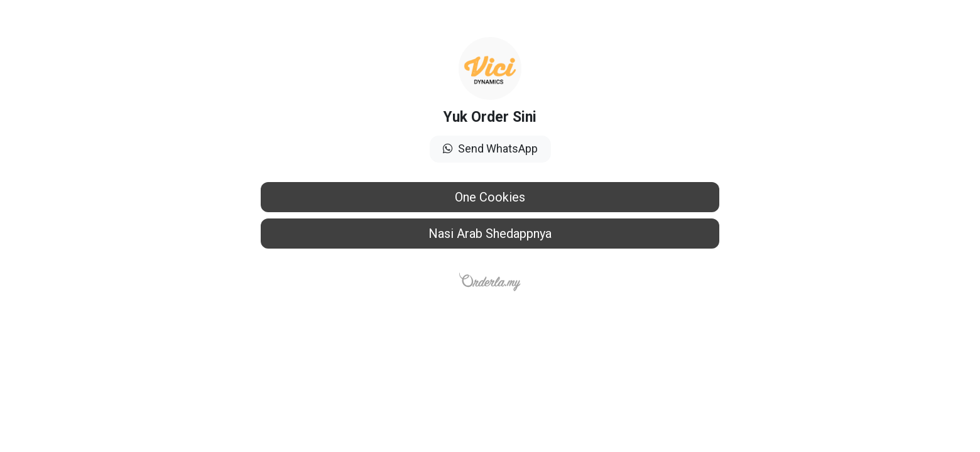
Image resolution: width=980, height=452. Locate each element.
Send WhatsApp (490, 148)
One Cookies (490, 197)
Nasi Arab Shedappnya (490, 234)
